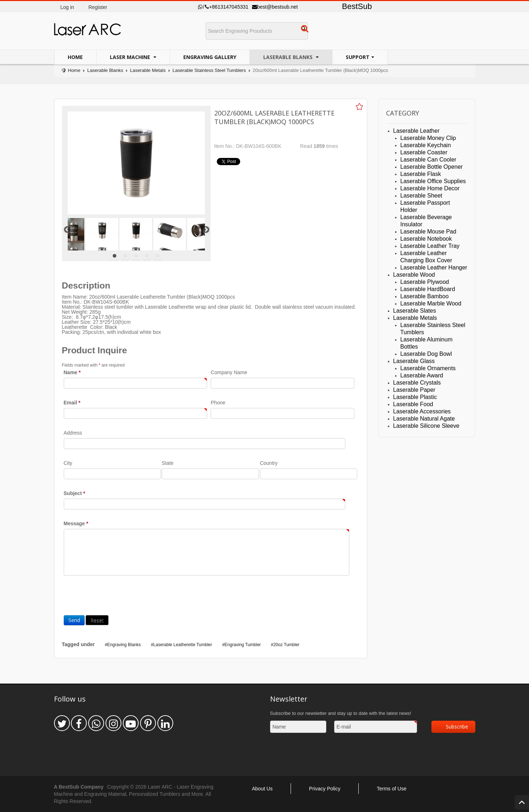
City (68, 463)
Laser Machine (131, 57)
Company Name (229, 372)
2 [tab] (125, 256)
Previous (67, 230)
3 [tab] (136, 256)
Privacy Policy (325, 789)
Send (74, 620)
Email (72, 403)
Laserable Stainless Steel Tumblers (209, 70)
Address (73, 433)
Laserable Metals (148, 70)
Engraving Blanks (124, 645)
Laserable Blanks (289, 57)
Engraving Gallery (210, 57)
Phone (218, 403)
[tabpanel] (136, 234)
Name (72, 372)
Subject (75, 493)
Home (75, 57)
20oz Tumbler (286, 645)
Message (76, 523)
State (168, 463)
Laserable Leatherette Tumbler (183, 645)
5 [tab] (158, 256)
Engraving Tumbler (243, 645)
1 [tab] (115, 256)
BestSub (357, 6)
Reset (97, 620)
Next (206, 230)
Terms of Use (391, 789)
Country (269, 463)
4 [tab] (147, 256)
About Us (263, 789)
